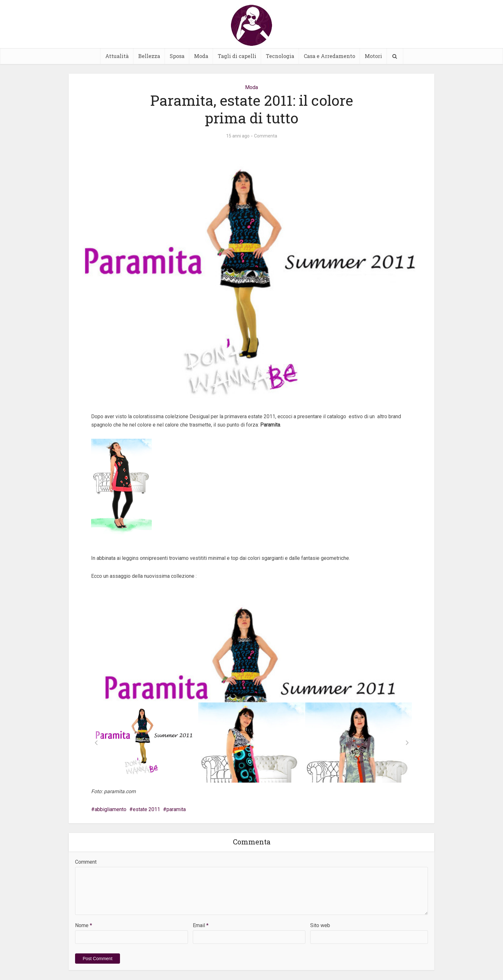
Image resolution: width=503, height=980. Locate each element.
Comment (86, 862)
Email (201, 925)
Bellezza (149, 56)
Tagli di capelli (237, 56)
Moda (201, 56)
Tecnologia (280, 56)
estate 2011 (146, 809)
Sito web (320, 925)
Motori (373, 56)
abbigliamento (111, 809)
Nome (84, 925)
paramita (176, 809)
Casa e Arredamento (329, 56)
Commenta (266, 136)
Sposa (177, 56)
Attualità (117, 56)
